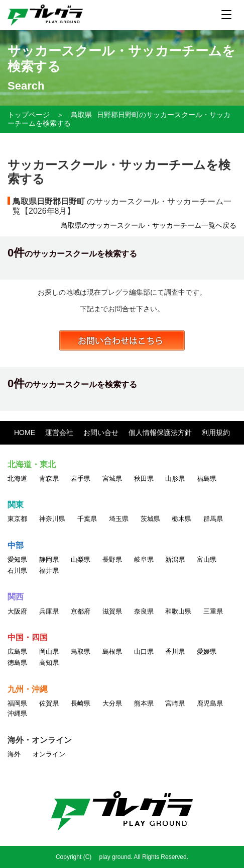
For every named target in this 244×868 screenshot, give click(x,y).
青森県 (49, 479)
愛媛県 (207, 652)
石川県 (17, 571)
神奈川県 (52, 519)
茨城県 (150, 519)
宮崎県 (175, 703)
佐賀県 (49, 703)
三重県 (213, 611)
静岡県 (49, 559)
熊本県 (144, 703)
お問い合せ (101, 432)
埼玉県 (119, 519)
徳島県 (17, 663)
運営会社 (59, 432)
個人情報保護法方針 (160, 432)
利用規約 (216, 432)
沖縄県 (17, 713)
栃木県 (181, 519)
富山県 (207, 559)
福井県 (49, 571)
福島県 (207, 479)
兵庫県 (49, 611)
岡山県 (49, 652)
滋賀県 (112, 611)
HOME (25, 432)
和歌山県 (178, 611)
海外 (14, 754)
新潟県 (175, 559)
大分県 (112, 703)
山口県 (144, 652)
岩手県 (81, 479)
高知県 (49, 663)
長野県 (112, 559)
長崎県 (81, 703)
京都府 (81, 611)
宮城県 (112, 479)
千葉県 (87, 519)
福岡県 (17, 703)
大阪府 (17, 611)
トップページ (29, 115)
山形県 (175, 479)
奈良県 (144, 611)
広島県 (17, 652)
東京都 (17, 519)
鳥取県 (81, 115)
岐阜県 (144, 559)
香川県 (175, 652)
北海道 (17, 479)
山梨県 (81, 559)
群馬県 (213, 519)
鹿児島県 (210, 703)
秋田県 (144, 479)
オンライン (49, 754)
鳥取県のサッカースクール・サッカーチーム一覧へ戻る (149, 225)
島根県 (112, 652)
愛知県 (17, 559)
